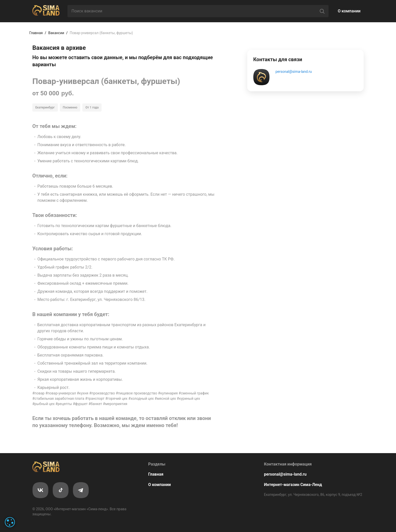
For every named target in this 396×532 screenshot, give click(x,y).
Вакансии (56, 33)
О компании (349, 11)
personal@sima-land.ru (294, 72)
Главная (36, 33)
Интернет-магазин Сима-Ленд (293, 485)
